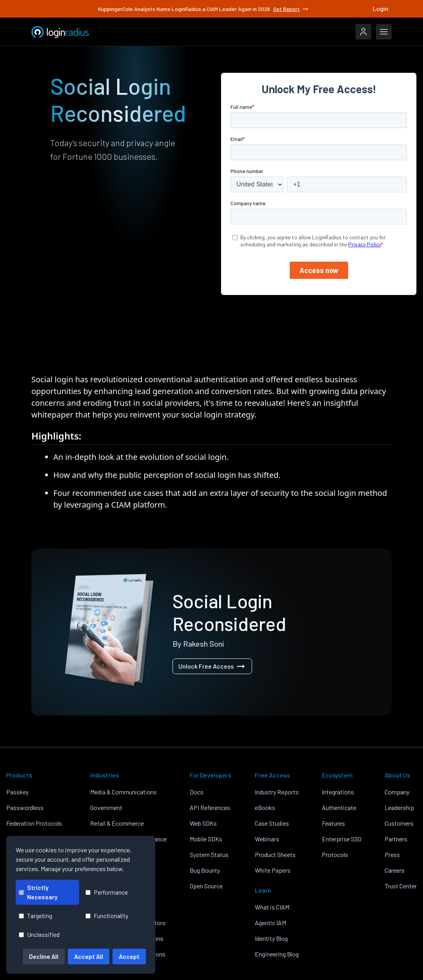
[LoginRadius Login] (363, 32)
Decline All (44, 956)
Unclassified (39, 934)
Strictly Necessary (38, 892)
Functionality (107, 916)
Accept (129, 956)
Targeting (35, 916)
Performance (107, 892)
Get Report (291, 9)
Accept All (89, 956)
